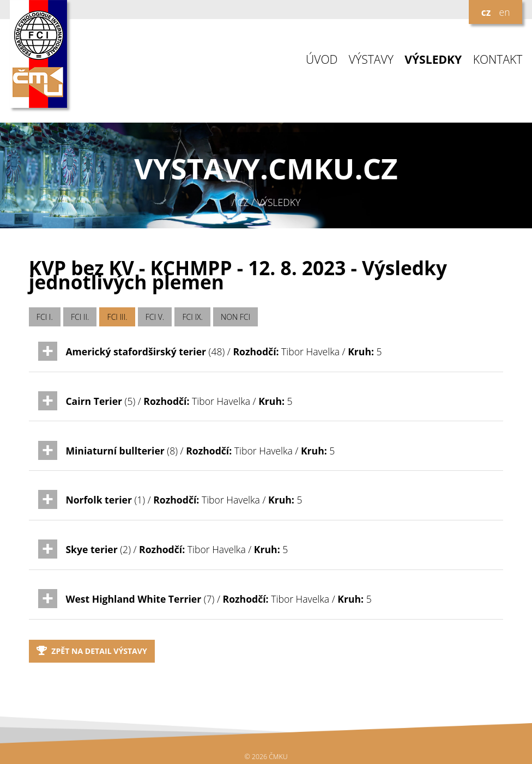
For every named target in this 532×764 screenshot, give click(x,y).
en (504, 12)
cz (486, 12)
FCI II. (80, 317)
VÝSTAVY (371, 60)
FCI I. (45, 317)
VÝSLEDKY (433, 60)
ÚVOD (322, 60)
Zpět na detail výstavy (92, 651)
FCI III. (117, 317)
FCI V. (155, 317)
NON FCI (235, 317)
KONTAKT (498, 60)
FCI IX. (192, 317)
